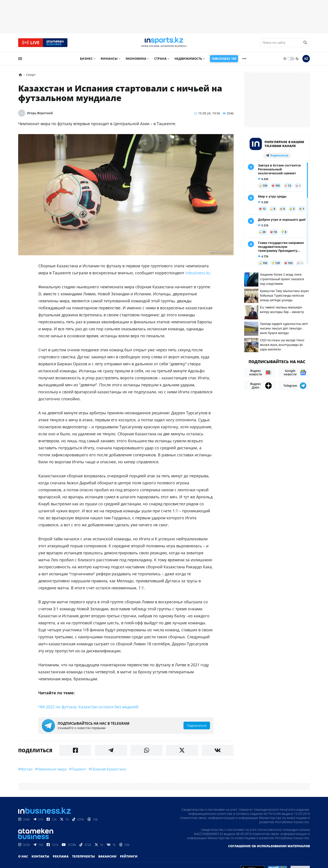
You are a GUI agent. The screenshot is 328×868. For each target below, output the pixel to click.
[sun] (285, 61)
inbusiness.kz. (198, 275)
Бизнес (86, 60)
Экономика (136, 60)
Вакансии (107, 858)
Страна (160, 60)
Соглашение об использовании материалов (269, 848)
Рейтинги (129, 858)
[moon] (297, 61)
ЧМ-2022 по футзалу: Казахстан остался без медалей (88, 709)
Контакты (40, 858)
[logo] (164, 44)
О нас (23, 858)
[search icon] (305, 44)
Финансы (109, 60)
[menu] (20, 61)
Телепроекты (83, 858)
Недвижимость (188, 60)
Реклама (61, 858)
